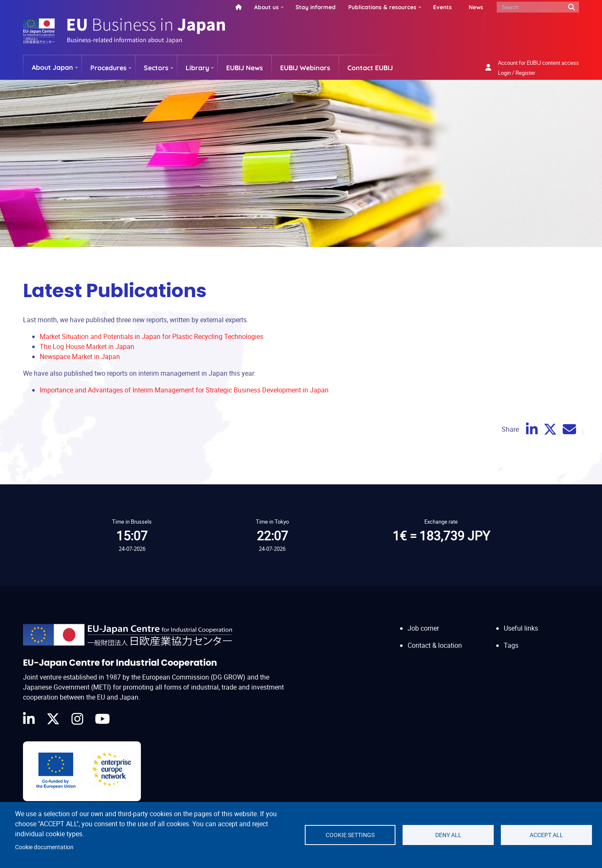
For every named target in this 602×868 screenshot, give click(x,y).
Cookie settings (350, 835)
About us (267, 7)
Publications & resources (382, 7)
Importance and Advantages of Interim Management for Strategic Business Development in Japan (184, 390)
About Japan (52, 67)
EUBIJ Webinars (305, 68)
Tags (511, 645)
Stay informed (316, 7)
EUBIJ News (245, 68)
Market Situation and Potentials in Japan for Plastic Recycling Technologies (152, 336)
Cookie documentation (44, 847)
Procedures (108, 68)
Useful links (521, 628)
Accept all (546, 835)
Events (443, 7)
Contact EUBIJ (370, 68)
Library (197, 68)
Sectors (156, 68)
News (476, 7)
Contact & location (435, 645)
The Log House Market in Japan (87, 346)
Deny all (448, 835)
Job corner (423, 628)
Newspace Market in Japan (80, 356)
